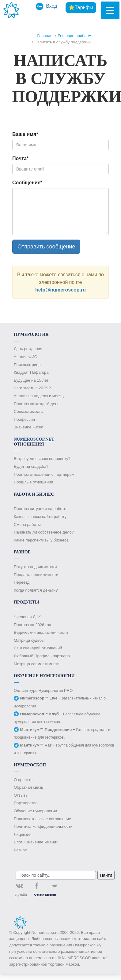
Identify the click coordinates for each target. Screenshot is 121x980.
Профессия (24, 419)
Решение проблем (74, 36)
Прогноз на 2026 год (32, 625)
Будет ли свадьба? (31, 466)
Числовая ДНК (27, 617)
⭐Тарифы (81, 7)
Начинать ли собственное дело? (44, 532)
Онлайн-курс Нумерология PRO (43, 690)
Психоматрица (27, 365)
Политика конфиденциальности (43, 826)
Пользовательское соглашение (42, 819)
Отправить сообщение (46, 247)
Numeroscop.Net (34, 439)
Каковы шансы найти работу (40, 517)
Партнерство (26, 803)
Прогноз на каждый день (37, 404)
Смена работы (27, 525)
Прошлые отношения (33, 482)
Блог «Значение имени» (36, 842)
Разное (20, 850)
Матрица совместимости (37, 664)
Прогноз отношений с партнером (44, 474)
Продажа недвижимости (36, 575)
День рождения (28, 349)
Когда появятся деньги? (36, 590)
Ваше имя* (25, 134)
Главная (45, 36)
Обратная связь (28, 787)
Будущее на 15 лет (31, 380)
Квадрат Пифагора (31, 372)
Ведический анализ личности (41, 632)
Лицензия (23, 834)
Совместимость (28, 411)
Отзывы (21, 795)
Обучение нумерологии (35, 811)
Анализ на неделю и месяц (39, 396)
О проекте (23, 780)
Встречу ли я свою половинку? (42, 459)
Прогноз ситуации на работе (40, 509)
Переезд (22, 582)
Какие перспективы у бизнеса (41, 540)
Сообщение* (27, 183)
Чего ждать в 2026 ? (32, 388)
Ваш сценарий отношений (38, 648)
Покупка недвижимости (35, 567)
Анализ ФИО (26, 357)
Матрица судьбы (29, 640)
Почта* (20, 158)
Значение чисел (28, 427)
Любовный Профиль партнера (42, 656)
